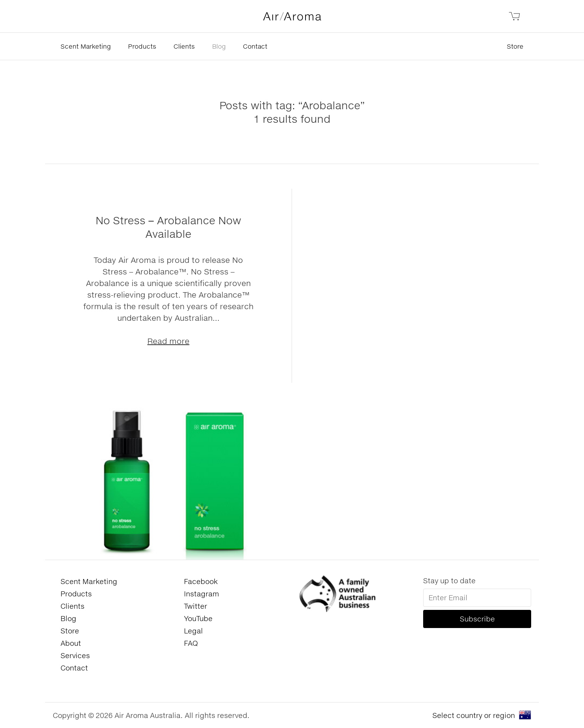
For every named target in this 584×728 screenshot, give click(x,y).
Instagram (202, 594)
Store (515, 46)
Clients (184, 46)
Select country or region (474, 715)
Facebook (201, 581)
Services (75, 655)
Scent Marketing (86, 46)
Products (142, 46)
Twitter (196, 606)
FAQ (191, 643)
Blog (219, 46)
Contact (255, 46)
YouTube (198, 618)
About (71, 643)
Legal (193, 631)
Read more (168, 341)
